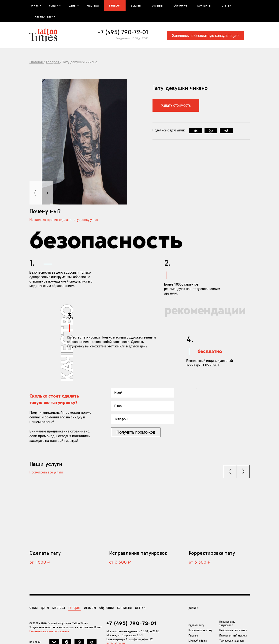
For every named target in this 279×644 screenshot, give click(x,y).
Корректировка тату (212, 553)
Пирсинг (193, 636)
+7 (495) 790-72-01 (123, 32)
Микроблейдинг (198, 641)
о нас (35, 5)
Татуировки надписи (231, 641)
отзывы (157, 5)
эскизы (136, 5)
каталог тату (44, 16)
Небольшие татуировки (233, 630)
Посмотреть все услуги (46, 473)
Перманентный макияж (233, 636)
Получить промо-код (136, 432)
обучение (180, 5)
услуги (54, 5)
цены (73, 5)
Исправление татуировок (138, 553)
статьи (226, 5)
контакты (204, 5)
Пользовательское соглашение (49, 631)
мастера (93, 5)
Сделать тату (45, 553)
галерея (115, 5)
